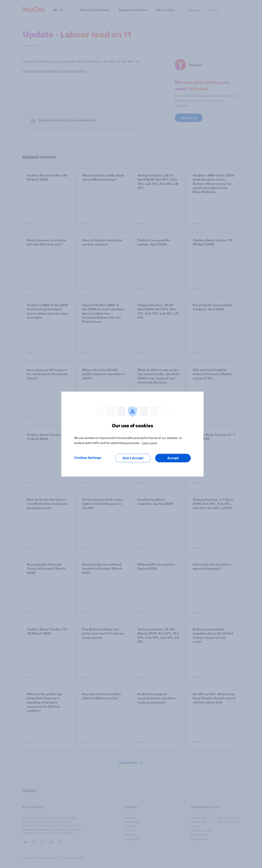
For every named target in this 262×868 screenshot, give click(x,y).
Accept (173, 458)
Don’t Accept (133, 458)
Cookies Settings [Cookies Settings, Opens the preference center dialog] (88, 458)
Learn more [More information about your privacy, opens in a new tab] (149, 443)
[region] (132, 434)
